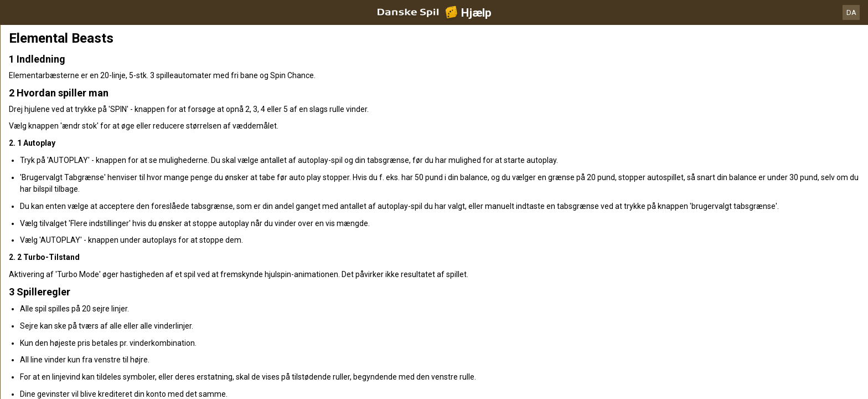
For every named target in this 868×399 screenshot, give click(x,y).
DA (851, 12)
